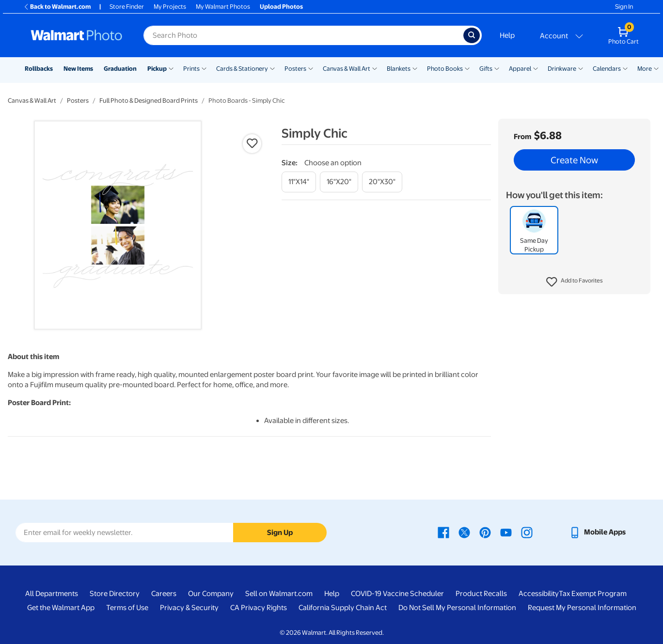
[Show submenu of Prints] (204, 68)
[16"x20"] (339, 182)
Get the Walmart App (61, 608)
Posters (295, 69)
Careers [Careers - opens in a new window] (164, 594)
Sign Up (280, 533)
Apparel (520, 69)
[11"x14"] (299, 182)
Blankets (399, 69)
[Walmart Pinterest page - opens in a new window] (485, 532)
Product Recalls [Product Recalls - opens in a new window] (481, 594)
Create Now (574, 160)
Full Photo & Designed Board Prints (149, 101)
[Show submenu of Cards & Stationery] (272, 68)
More (645, 69)
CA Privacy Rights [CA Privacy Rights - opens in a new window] (259, 608)
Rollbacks (39, 69)
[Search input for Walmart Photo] (303, 35)
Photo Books (445, 69)
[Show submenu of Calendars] (625, 68)
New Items (78, 69)
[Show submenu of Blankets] (415, 68)
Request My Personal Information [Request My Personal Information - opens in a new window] (582, 608)
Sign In (624, 7)
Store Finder (127, 7)
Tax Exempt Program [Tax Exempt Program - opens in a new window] (593, 594)
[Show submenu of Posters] (311, 68)
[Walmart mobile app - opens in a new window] (597, 532)
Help (507, 35)
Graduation (120, 69)
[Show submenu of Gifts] (497, 68)
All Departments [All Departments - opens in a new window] (52, 594)
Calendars (607, 69)
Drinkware (562, 69)
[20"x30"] (382, 182)
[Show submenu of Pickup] (171, 68)
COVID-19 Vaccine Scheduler (397, 594)
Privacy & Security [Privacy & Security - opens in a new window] (189, 608)
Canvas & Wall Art (347, 69)
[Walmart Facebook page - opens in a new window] (443, 532)
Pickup (157, 69)
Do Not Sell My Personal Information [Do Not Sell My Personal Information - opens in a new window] (457, 608)
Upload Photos (281, 7)
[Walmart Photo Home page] (77, 35)
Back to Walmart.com (57, 7)
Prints (191, 69)
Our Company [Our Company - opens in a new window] (211, 594)
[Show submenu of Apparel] (536, 68)
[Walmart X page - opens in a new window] (464, 532)
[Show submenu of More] (656, 68)
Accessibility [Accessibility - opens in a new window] (539, 594)
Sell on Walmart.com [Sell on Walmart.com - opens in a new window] (279, 594)
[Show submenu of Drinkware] (581, 68)
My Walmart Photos (223, 7)
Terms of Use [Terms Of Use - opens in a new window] (127, 608)
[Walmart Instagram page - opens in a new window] (527, 532)
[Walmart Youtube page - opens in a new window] (506, 532)
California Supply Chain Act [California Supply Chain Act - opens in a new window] (343, 608)
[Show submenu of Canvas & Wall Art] (375, 68)
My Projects (170, 7)
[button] (575, 282)
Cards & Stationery (242, 69)
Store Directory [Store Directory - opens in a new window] (115, 594)
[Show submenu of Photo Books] (467, 68)
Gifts (486, 69)
